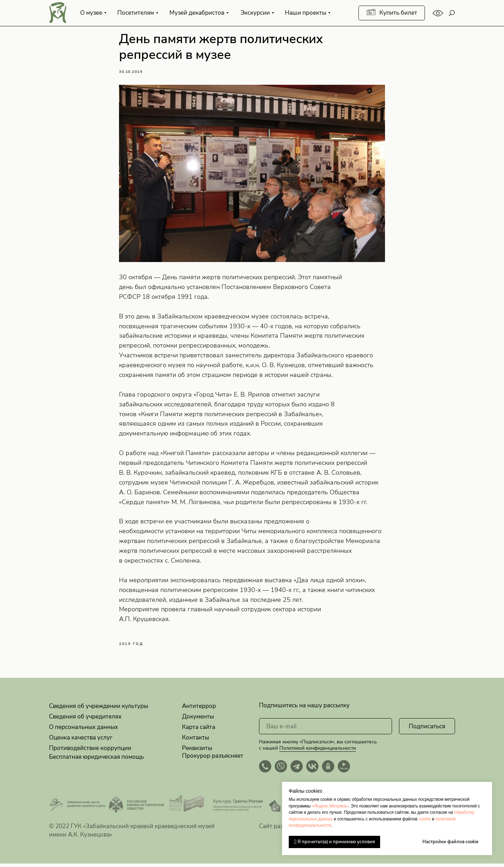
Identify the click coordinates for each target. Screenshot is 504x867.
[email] (325, 730)
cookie (425, 819)
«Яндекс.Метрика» (330, 806)
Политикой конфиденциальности (318, 752)
